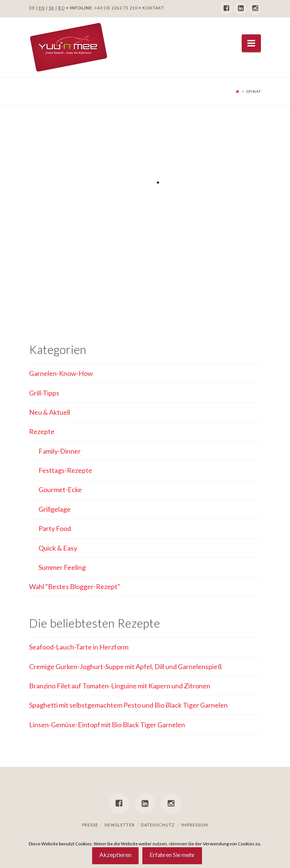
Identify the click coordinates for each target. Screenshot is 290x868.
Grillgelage (55, 509)
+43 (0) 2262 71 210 (116, 8)
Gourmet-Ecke (60, 489)
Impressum (195, 825)
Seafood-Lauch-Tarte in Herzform (79, 647)
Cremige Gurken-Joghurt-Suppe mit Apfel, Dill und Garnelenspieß (125, 666)
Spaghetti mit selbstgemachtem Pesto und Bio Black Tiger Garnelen (128, 705)
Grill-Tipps (44, 393)
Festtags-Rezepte (65, 470)
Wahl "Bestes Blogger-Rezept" (75, 586)
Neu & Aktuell (50, 412)
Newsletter (120, 825)
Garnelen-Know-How (61, 373)
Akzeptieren (115, 855)
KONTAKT (153, 8)
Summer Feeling (62, 567)
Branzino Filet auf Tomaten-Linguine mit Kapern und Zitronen (120, 686)
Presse (90, 825)
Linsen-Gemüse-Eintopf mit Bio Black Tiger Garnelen (107, 725)
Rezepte (42, 431)
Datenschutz (158, 825)
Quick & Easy (58, 548)
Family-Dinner (60, 451)
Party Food (55, 528)
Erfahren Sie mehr (172, 855)
